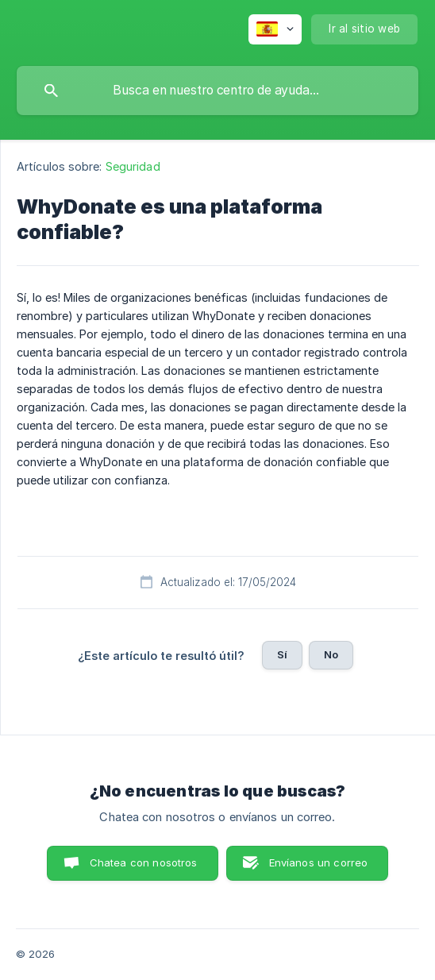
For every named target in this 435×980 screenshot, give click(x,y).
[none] (275, 29)
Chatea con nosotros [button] (144, 862)
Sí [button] (282, 654)
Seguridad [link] (133, 166)
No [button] (331, 654)
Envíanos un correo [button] (319, 862)
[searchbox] (217, 91)
